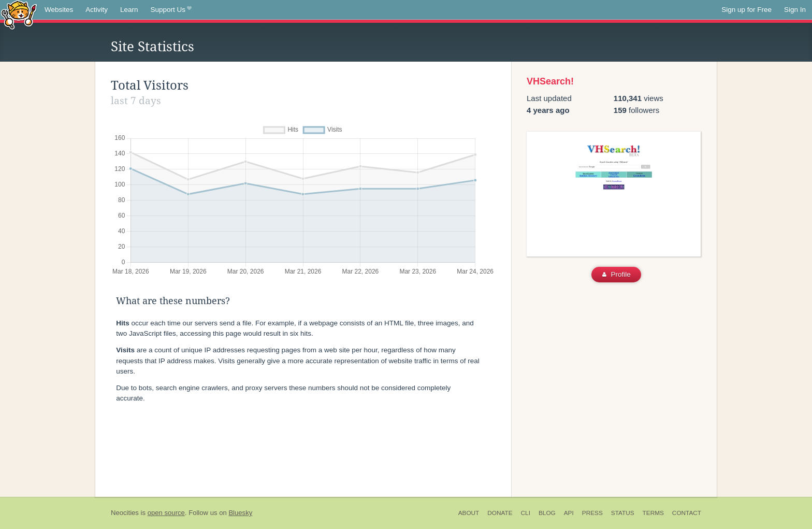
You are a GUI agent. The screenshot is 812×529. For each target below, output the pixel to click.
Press (592, 513)
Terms (653, 513)
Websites (59, 10)
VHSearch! (550, 81)
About (469, 513)
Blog (547, 513)
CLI (526, 513)
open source (166, 513)
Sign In (795, 10)
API (569, 513)
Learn (129, 10)
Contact (687, 513)
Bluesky (240, 513)
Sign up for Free (746, 10)
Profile (617, 274)
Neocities (125, 513)
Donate (500, 513)
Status (623, 513)
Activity (97, 10)
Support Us (171, 10)
